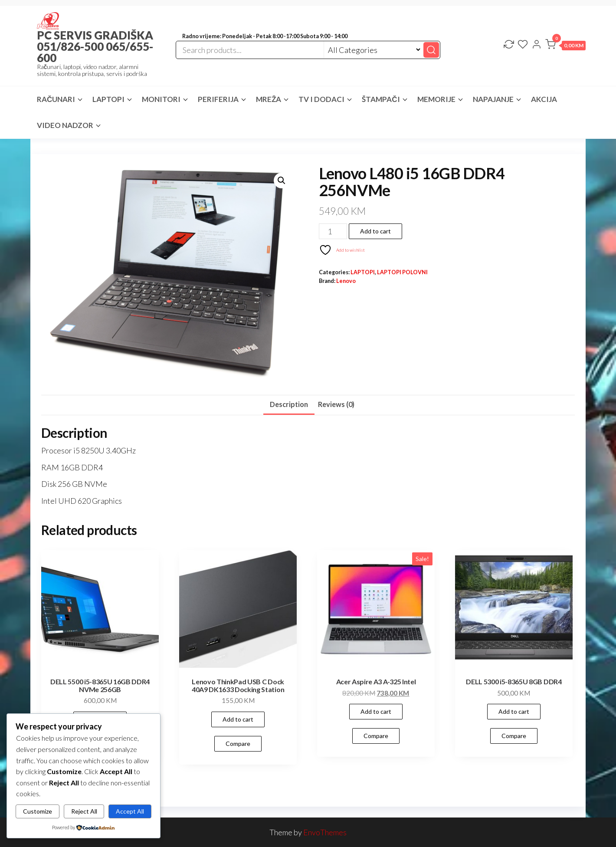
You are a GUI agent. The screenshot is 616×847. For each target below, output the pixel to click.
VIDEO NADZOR (65, 125)
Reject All (84, 811)
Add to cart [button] (238, 719)
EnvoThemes (325, 832)
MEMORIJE (436, 99)
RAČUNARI (56, 99)
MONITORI (161, 99)
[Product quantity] (333, 231)
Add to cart (375, 231)
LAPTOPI (108, 99)
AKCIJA (544, 99)
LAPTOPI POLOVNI (402, 272)
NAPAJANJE (493, 99)
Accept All (130, 811)
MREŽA (269, 99)
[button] (565, 46)
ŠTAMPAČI (381, 99)
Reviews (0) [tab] (336, 404)
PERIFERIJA (218, 99)
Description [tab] (289, 404)
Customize (38, 811)
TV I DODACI (321, 99)
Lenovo (346, 281)
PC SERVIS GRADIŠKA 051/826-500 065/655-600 (95, 46)
